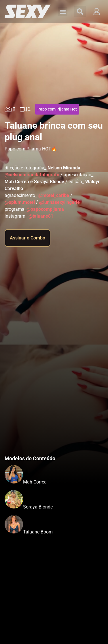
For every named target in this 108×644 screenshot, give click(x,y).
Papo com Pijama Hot (57, 109)
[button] (63, 12)
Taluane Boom (38, 532)
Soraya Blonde (38, 507)
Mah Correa (35, 482)
